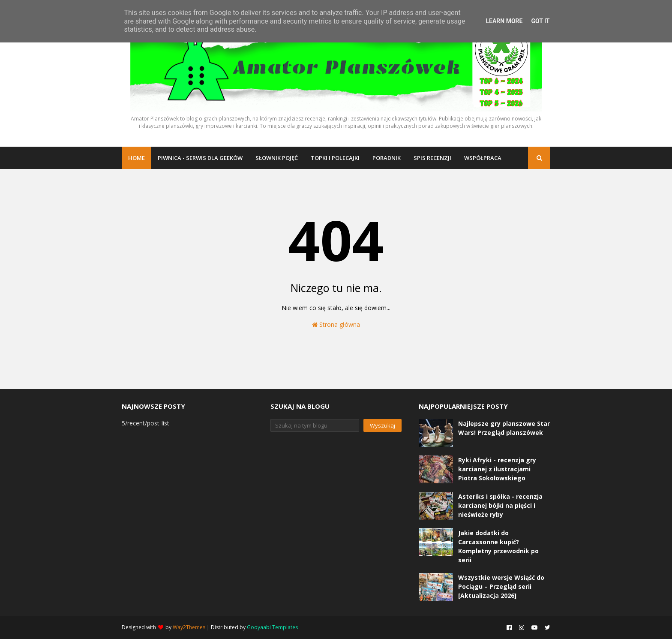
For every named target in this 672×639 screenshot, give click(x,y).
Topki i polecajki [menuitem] (335, 158)
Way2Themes (189, 627)
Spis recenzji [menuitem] (432, 158)
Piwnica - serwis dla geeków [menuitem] (200, 158)
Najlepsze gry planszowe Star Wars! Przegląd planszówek (504, 428)
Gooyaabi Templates (272, 627)
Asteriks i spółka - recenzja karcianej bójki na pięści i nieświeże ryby (500, 505)
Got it (540, 21)
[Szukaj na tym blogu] (315, 425)
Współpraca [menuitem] (483, 158)
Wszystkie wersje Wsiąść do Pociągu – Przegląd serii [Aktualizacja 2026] (501, 586)
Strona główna (336, 324)
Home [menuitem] (136, 158)
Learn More (504, 21)
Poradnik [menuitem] (387, 158)
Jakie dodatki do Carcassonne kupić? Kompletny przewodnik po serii (498, 546)
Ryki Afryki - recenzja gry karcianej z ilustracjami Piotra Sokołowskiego (497, 469)
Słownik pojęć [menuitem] (277, 158)
